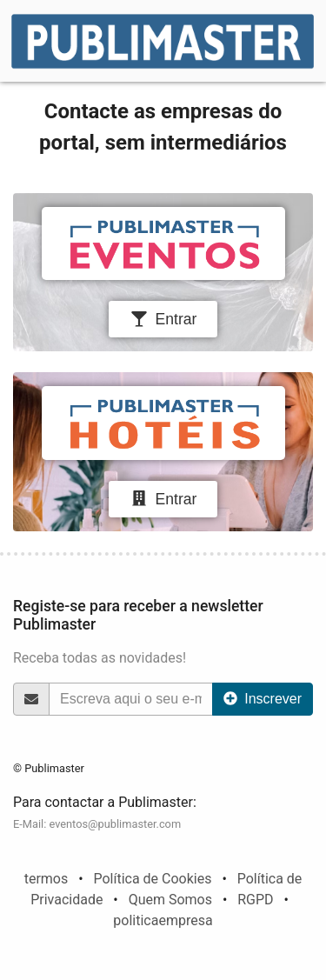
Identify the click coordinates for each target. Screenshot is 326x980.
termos (47, 879)
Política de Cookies (152, 879)
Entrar (163, 319)
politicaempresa (163, 920)
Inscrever (263, 699)
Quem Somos (170, 900)
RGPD (255, 900)
